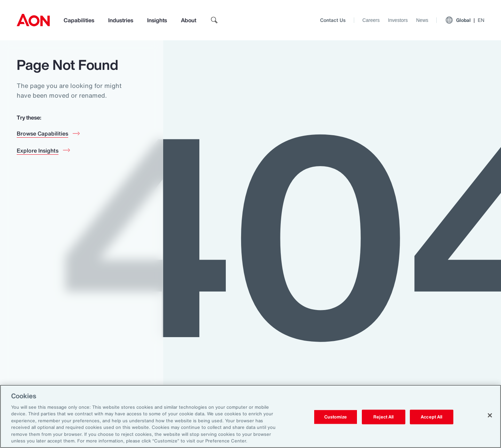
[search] (214, 20)
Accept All (431, 417)
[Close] (490, 415)
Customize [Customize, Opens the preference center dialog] (336, 417)
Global (465, 20)
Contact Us (333, 20)
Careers (371, 20)
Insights (157, 20)
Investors (398, 20)
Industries (121, 20)
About (189, 20)
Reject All (383, 417)
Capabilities (79, 20)
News (422, 20)
